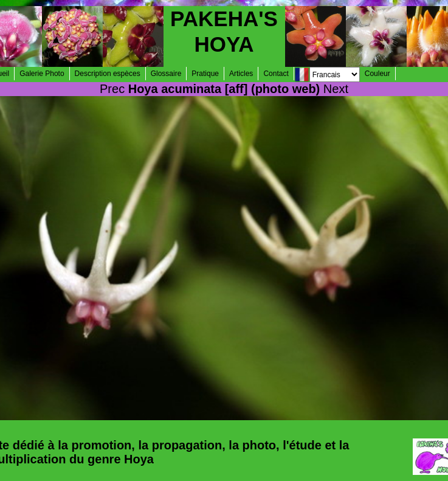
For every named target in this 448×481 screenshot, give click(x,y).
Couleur (377, 74)
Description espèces (108, 74)
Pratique (205, 74)
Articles (241, 74)
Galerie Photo (42, 74)
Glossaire (166, 74)
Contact (276, 74)
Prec (112, 89)
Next (336, 89)
